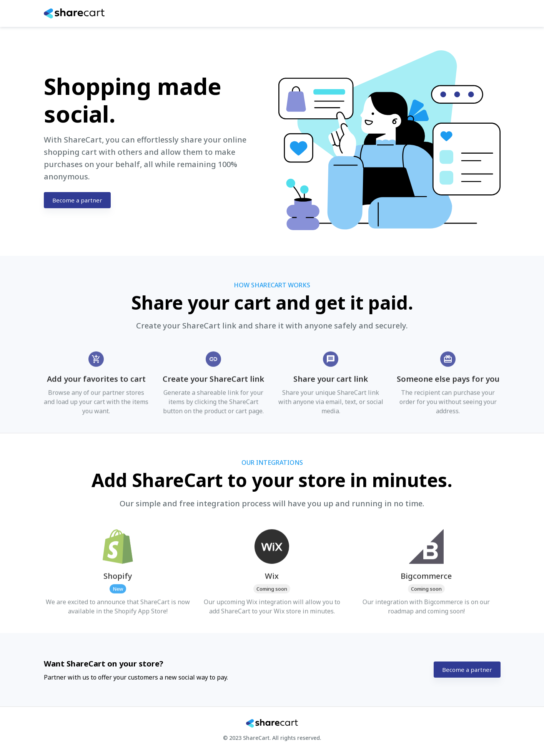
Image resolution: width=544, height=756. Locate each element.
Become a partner (77, 200)
